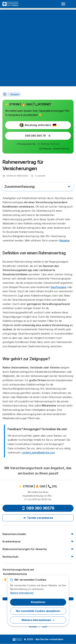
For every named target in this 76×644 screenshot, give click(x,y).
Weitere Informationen (22, 593)
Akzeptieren (38, 602)
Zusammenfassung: (20, 187)
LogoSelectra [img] (17, 640)
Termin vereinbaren (38, 518)
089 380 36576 (38, 508)
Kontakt (33, 627)
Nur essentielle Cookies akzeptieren (38, 611)
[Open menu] (64, 4)
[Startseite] (5, 94)
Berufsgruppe (58, 287)
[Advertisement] (38, 48)
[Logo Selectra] (10, 4)
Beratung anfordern (38, 125)
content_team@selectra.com (38, 452)
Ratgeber (64, 240)
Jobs (44, 627)
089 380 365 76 (38, 136)
